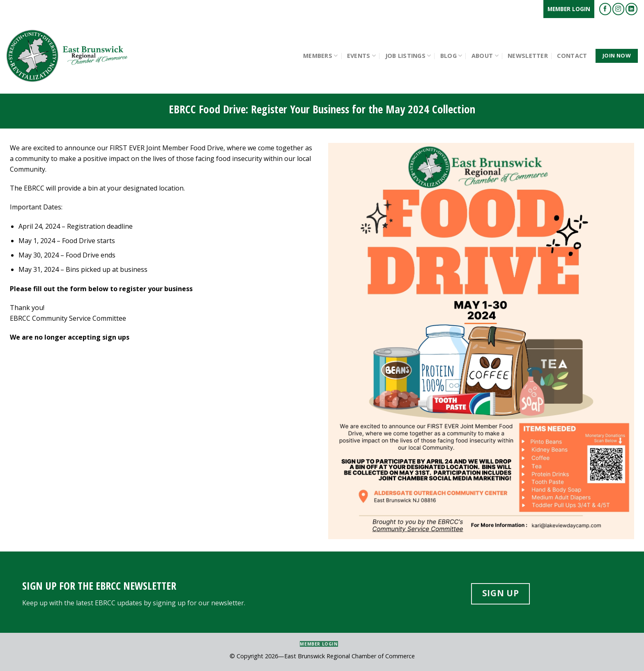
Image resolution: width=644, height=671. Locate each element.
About (485, 56)
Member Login (569, 9)
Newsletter (528, 56)
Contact (572, 56)
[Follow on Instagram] (618, 9)
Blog (451, 56)
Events (361, 56)
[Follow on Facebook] (605, 9)
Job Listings (408, 56)
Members (321, 56)
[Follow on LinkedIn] (631, 9)
